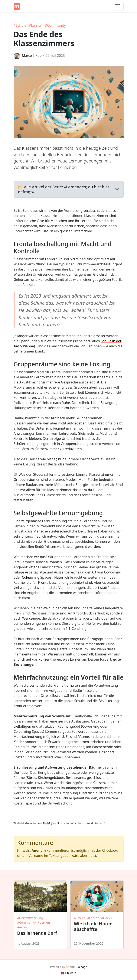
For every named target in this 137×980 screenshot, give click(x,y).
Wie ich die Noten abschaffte (93, 926)
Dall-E (47, 823)
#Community (55, 25)
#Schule (20, 25)
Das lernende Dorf (37, 933)
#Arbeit (23, 927)
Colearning (31, 577)
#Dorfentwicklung (30, 918)
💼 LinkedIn (68, 973)
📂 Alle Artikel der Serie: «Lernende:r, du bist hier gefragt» (64, 189)
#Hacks (107, 918)
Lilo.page (81, 967)
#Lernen (35, 25)
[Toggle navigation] (118, 6)
